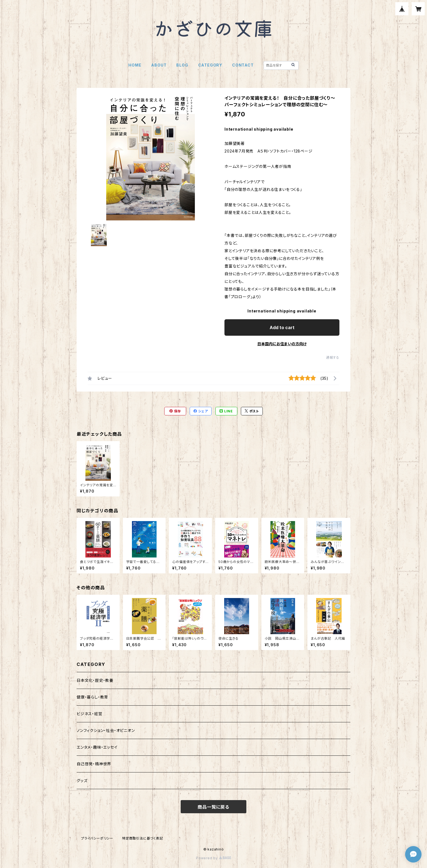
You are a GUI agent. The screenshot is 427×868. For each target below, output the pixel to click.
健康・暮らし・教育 (92, 697)
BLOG (182, 65)
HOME (135, 65)
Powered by (214, 858)
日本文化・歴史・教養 (95, 680)
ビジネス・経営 (90, 714)
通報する (333, 357)
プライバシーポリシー (97, 838)
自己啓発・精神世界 (94, 764)
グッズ (82, 781)
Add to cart (282, 327)
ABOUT (159, 65)
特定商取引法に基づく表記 (143, 838)
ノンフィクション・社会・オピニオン (106, 730)
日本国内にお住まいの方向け (282, 344)
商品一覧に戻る (214, 807)
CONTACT (243, 65)
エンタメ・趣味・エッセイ (97, 747)
